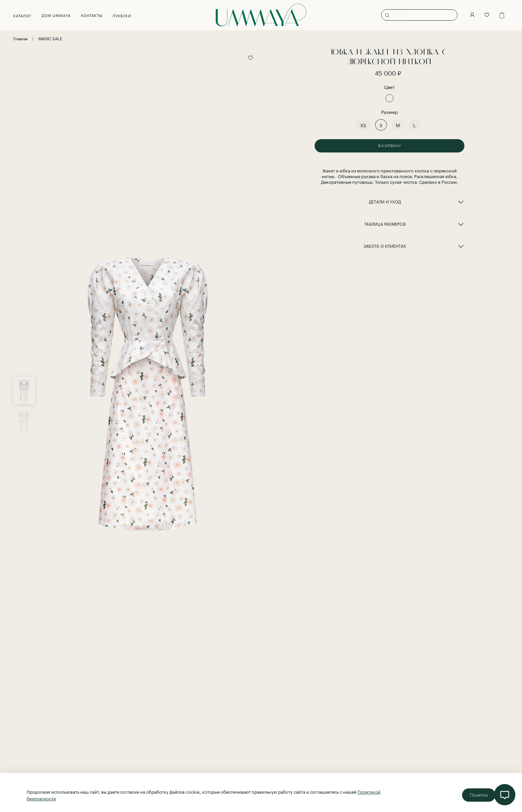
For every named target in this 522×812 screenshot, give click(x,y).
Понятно (479, 795)
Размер (390, 112)
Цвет (390, 87)
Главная (20, 38)
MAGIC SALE (50, 38)
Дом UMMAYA (56, 15)
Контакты (92, 15)
